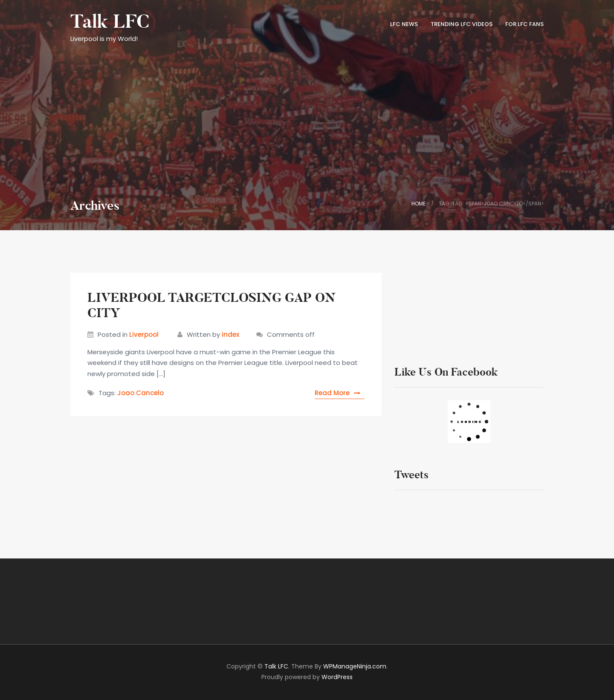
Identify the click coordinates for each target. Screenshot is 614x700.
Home (419, 204)
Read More (340, 393)
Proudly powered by (307, 677)
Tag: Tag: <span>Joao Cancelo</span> (491, 204)
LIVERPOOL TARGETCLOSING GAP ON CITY (211, 305)
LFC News (404, 24)
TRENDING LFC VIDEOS (462, 24)
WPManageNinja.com (355, 666)
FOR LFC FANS (524, 24)
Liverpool (144, 334)
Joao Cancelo (140, 393)
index (230, 334)
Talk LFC (110, 22)
